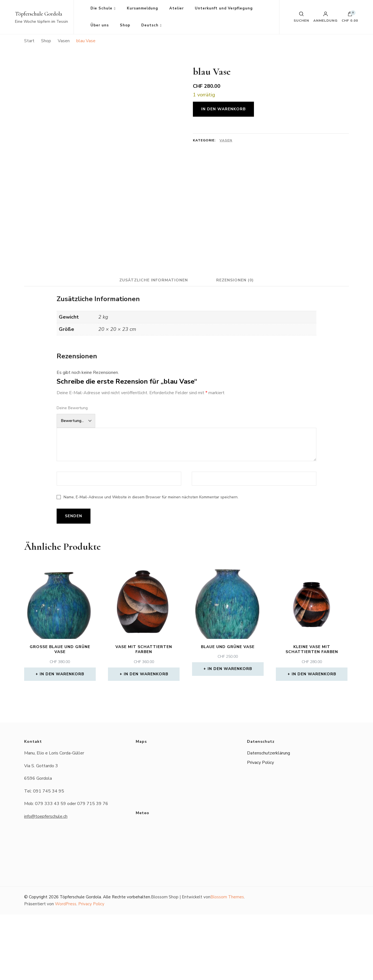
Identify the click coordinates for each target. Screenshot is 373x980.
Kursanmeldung (143, 8)
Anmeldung (325, 17)
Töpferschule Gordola (39, 14)
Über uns (100, 25)
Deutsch (150, 25)
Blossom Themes (227, 962)
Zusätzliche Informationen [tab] (153, 345)
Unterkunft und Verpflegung (224, 8)
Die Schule (101, 8)
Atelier (177, 8)
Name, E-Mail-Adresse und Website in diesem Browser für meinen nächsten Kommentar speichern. (151, 563)
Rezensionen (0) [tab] (235, 345)
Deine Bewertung (72, 473)
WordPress (66, 969)
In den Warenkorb (223, 109)
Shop (125, 25)
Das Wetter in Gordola (187, 907)
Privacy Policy (260, 828)
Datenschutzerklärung (269, 819)
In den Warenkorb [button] (62, 740)
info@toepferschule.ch (46, 882)
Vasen (226, 140)
